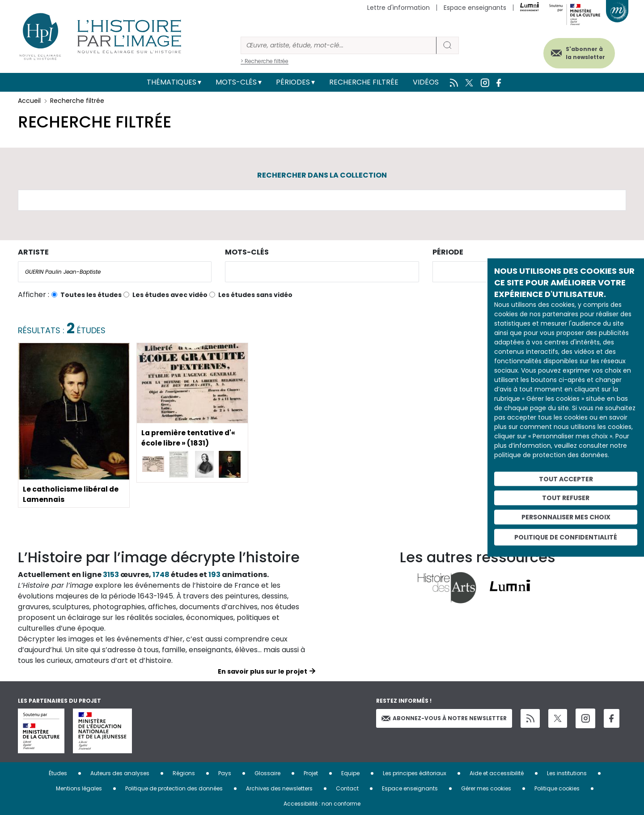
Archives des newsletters (279, 788)
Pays (225, 773)
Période (448, 252)
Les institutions (567, 773)
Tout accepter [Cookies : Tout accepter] (566, 479)
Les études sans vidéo (255, 295)
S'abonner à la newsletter (583, 53)
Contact (347, 788)
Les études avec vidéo (170, 295)
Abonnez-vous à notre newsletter (444, 718)
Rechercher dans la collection (322, 175)
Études (58, 773)
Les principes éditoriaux (415, 773)
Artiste (33, 252)
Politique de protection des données (174, 788)
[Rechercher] (339, 45)
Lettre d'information (398, 8)
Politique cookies (557, 788)
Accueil (29, 101)
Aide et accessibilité (497, 773)
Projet (311, 773)
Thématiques (172, 82)
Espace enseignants (475, 8)
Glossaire (267, 773)
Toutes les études (91, 295)
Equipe (350, 773)
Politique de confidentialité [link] (566, 537)
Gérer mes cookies (486, 788)
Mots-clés (236, 82)
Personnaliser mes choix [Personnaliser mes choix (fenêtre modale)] (566, 517)
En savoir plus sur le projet (263, 671)
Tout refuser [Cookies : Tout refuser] (566, 498)
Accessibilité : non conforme (322, 804)
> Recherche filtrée (265, 61)
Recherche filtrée (364, 82)
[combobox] (115, 272)
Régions (184, 773)
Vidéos (426, 82)
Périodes (293, 82)
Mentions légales (79, 788)
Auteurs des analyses (120, 773)
